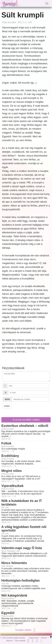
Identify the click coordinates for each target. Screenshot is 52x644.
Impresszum (34, 638)
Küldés (7, 406)
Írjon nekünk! (21, 641)
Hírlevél (9, 641)
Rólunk (44, 638)
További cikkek (26, 630)
